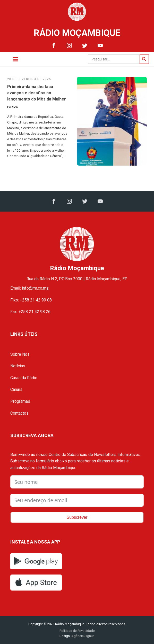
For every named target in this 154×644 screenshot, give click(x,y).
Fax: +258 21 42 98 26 (30, 312)
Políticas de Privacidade (77, 631)
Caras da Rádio (24, 378)
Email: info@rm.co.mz (29, 288)
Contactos (19, 413)
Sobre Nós (20, 354)
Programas (20, 401)
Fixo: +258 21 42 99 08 (31, 300)
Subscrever (77, 517)
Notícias (18, 366)
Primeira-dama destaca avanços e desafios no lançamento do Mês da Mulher (37, 93)
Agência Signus (83, 636)
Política (12, 107)
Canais (16, 389)
